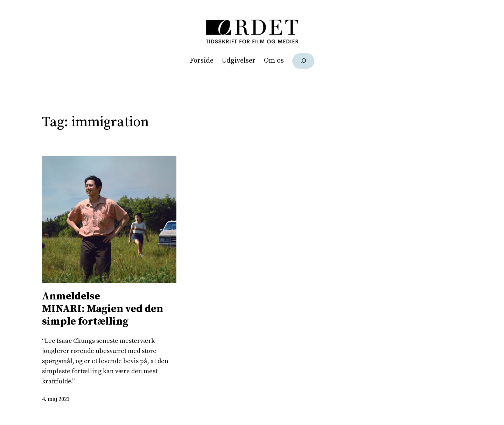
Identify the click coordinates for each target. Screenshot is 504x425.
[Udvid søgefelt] (303, 61)
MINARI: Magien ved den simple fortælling (109, 309)
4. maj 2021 (56, 399)
